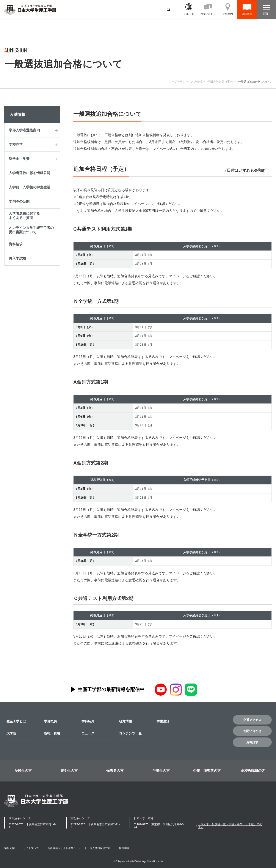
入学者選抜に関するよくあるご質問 (24, 216)
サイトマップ (31, 848)
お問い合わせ (252, 731)
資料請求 (16, 244)
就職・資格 (52, 733)
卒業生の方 (161, 771)
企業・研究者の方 (207, 771)
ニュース (88, 733)
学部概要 (50, 721)
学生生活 (163, 721)
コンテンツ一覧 (130, 733)
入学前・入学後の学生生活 (30, 187)
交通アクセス (252, 720)
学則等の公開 (19, 201)
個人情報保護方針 (100, 848)
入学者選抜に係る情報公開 (30, 173)
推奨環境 (124, 848)
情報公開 (9, 848)
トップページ (177, 82)
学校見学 (16, 144)
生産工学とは (16, 721)
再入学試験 (17, 258)
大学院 (11, 733)
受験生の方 (23, 771)
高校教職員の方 (253, 771)
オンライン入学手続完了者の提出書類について (31, 230)
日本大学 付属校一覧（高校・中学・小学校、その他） (230, 826)
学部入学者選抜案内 (220, 82)
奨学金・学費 (19, 159)
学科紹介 (88, 721)
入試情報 (196, 82)
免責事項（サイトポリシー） (64, 848)
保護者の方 (115, 771)
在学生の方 (69, 771)
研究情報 (125, 721)
